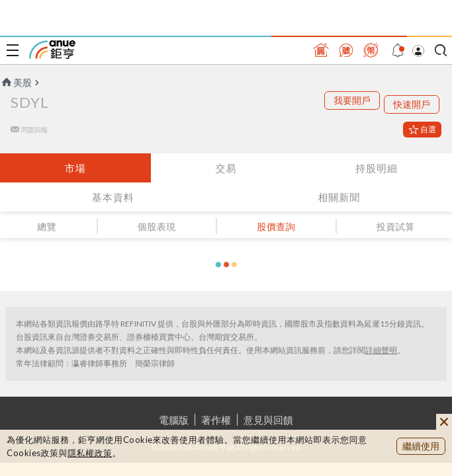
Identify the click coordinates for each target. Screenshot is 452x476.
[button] (226, 264)
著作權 (216, 420)
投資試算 (396, 226)
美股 (16, 82)
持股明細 (377, 168)
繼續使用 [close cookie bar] (421, 446)
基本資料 (113, 197)
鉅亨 (52, 50)
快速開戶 (412, 104)
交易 (226, 168)
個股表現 (157, 226)
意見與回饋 (268, 420)
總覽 (47, 226)
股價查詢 (276, 226)
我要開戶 (352, 100)
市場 (75, 168)
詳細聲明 (381, 350)
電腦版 (174, 420)
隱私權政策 (90, 453)
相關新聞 (339, 197)
